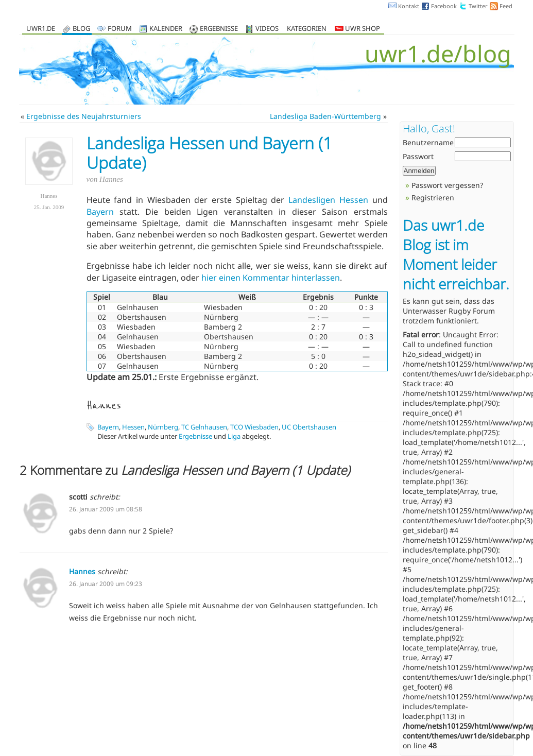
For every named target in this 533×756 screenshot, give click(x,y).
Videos (267, 29)
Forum (120, 29)
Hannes (82, 571)
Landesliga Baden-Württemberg (325, 116)
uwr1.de (41, 29)
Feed (506, 6)
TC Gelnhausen (204, 427)
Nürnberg (163, 427)
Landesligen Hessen (328, 200)
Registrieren (433, 197)
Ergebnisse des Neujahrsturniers (84, 116)
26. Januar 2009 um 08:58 (106, 509)
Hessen (133, 427)
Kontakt (409, 6)
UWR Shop (357, 29)
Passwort (418, 156)
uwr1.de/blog (438, 53)
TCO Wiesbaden (254, 427)
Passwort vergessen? (447, 185)
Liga (234, 436)
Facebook (444, 6)
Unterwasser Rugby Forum (449, 311)
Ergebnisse (219, 29)
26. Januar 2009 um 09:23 (106, 584)
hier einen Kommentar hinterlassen (271, 278)
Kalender (166, 29)
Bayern (100, 212)
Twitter (478, 6)
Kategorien (307, 29)
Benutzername (428, 142)
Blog (81, 29)
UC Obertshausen (309, 427)
